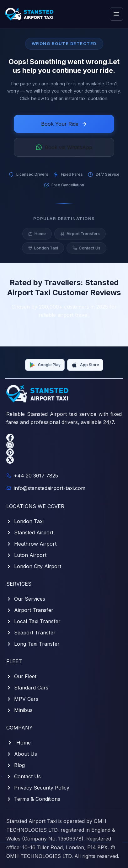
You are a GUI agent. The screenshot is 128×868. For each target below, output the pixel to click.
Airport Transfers (80, 236)
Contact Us (86, 250)
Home (37, 236)
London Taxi (43, 250)
